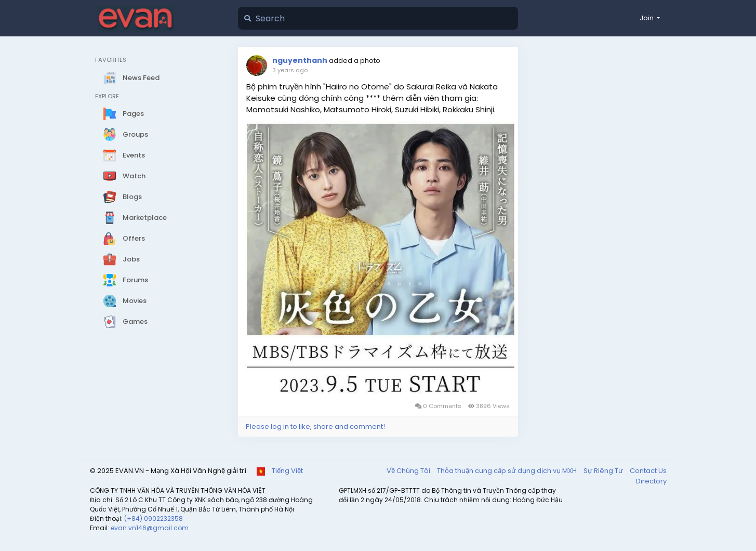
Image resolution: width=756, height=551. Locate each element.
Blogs (123, 197)
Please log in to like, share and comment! (315, 427)
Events (124, 155)
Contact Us (648, 471)
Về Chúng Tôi (409, 471)
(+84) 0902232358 (154, 519)
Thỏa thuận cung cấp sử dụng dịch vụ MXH (508, 471)
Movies (125, 301)
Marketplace (135, 218)
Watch (124, 176)
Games (125, 322)
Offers (124, 239)
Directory (651, 481)
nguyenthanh (300, 60)
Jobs (122, 259)
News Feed (131, 78)
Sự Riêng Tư (604, 471)
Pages (124, 114)
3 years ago (290, 70)
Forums (126, 280)
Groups (126, 135)
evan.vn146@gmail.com (150, 528)
